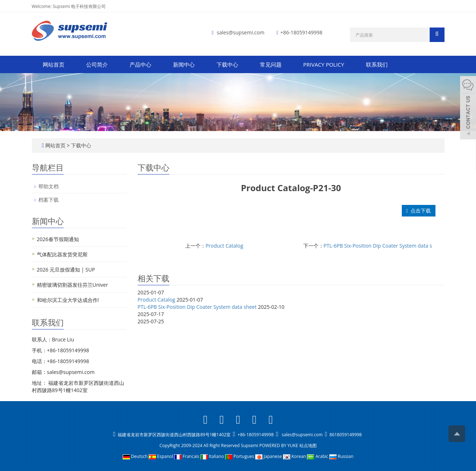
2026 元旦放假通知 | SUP (66, 270)
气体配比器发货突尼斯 (62, 254)
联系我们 (377, 64)
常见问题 (271, 64)
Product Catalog (224, 246)
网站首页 (54, 64)
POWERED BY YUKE (279, 445)
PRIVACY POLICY (324, 64)
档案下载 (49, 200)
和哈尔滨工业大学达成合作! (68, 300)
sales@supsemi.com (241, 32)
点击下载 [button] (418, 211)
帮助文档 (49, 186)
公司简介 (97, 64)
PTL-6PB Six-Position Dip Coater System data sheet (197, 307)
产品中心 (140, 64)
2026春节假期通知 (58, 239)
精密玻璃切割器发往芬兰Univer (73, 285)
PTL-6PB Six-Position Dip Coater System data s (378, 246)
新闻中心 (184, 64)
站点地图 (308, 445)
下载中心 (227, 64)
